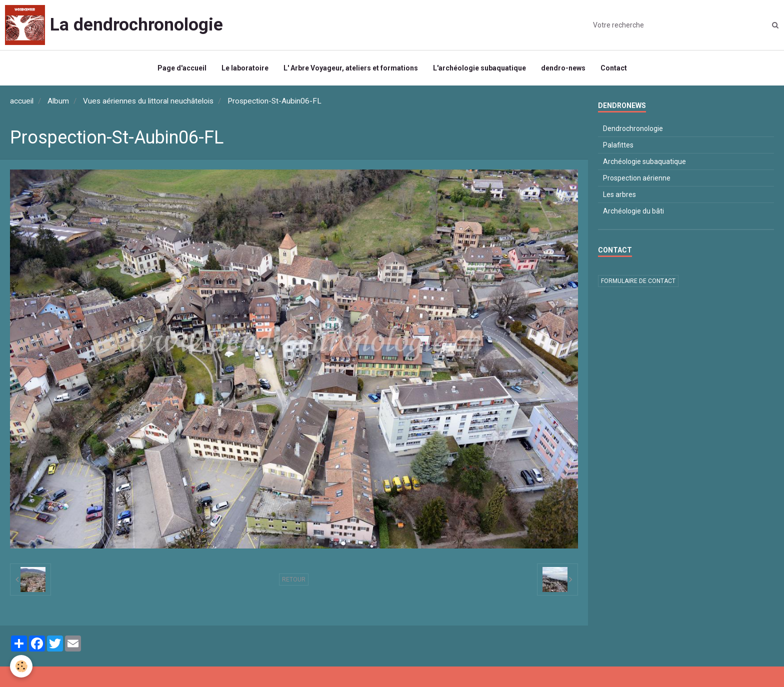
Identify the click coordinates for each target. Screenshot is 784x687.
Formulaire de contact (638, 281)
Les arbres (619, 194)
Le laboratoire (245, 68)
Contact (614, 68)
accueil (22, 101)
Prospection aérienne (637, 178)
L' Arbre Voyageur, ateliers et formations (351, 68)
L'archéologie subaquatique (479, 68)
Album (58, 101)
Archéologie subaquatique (644, 161)
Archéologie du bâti (633, 211)
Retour (294, 579)
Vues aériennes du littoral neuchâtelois (148, 101)
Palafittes (618, 145)
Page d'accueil (182, 68)
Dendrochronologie (633, 128)
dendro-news (563, 68)
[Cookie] (21, 666)
